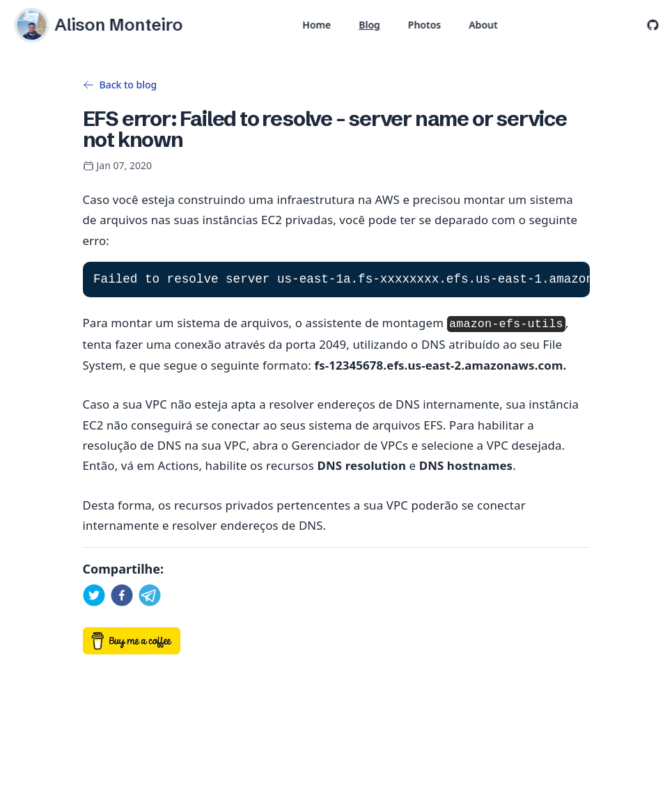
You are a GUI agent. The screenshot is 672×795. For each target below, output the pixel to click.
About (483, 25)
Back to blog (120, 85)
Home (317, 25)
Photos (424, 25)
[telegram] (150, 595)
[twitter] (94, 595)
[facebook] (122, 595)
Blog (369, 25)
